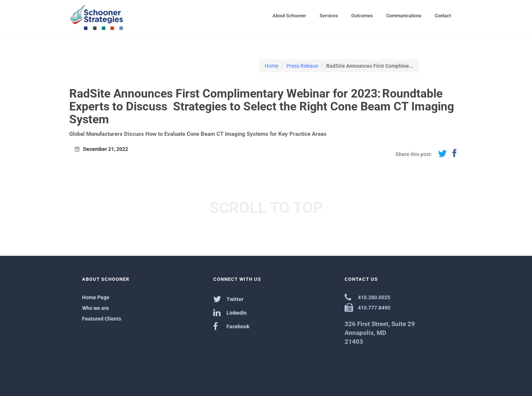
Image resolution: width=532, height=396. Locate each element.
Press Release (302, 66)
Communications (404, 16)
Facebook (231, 326)
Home (272, 66)
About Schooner (289, 16)
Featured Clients (102, 319)
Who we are (96, 308)
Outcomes (362, 16)
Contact (443, 16)
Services (329, 16)
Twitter (228, 299)
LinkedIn (230, 313)
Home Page (96, 297)
